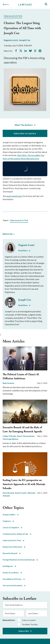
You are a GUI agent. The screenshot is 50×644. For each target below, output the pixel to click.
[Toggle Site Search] (46, 4)
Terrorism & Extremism (14, 585)
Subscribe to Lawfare (25, 133)
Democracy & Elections (14, 547)
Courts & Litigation (12, 528)
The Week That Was (30, 625)
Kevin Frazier (21, 493)
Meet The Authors (24, 125)
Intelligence (9, 566)
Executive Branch (12, 553)
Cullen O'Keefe (10, 436)
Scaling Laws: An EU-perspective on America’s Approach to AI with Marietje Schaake (24, 484)
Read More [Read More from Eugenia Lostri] (23, 251)
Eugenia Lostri (11, 40)
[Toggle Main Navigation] (9, 4)
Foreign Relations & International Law (20, 560)
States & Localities (12, 573)
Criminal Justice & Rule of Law (17, 534)
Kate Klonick (9, 493)
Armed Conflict (11, 515)
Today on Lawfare (29, 620)
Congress (8, 521)
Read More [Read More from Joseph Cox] (23, 305)
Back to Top (8, 234)
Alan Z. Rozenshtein (26, 436)
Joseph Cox (25, 40)
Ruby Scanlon (8, 383)
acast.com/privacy (14, 196)
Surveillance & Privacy (14, 579)
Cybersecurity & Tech (13, 16)
